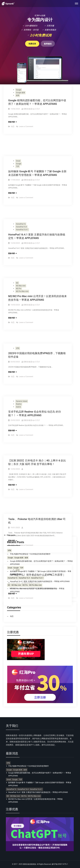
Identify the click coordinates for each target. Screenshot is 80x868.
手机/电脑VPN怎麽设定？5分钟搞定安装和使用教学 (30, 554)
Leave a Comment (26, 126)
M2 (17, 248)
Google (19, 90)
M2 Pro (19, 253)
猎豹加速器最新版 (29, 864)
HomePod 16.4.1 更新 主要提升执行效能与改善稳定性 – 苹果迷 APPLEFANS (40, 581)
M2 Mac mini (21, 250)
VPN (18, 304)
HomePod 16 (21, 197)
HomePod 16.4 (21, 200)
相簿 (18, 95)
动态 (13, 126)
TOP (18, 149)
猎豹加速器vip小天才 (32, 109)
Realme (19, 352)
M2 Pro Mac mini (22, 256)
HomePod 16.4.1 (22, 202)
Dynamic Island (22, 349)
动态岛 (18, 355)
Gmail (18, 143)
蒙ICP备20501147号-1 (60, 864)
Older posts (11, 535)
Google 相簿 (20, 93)
